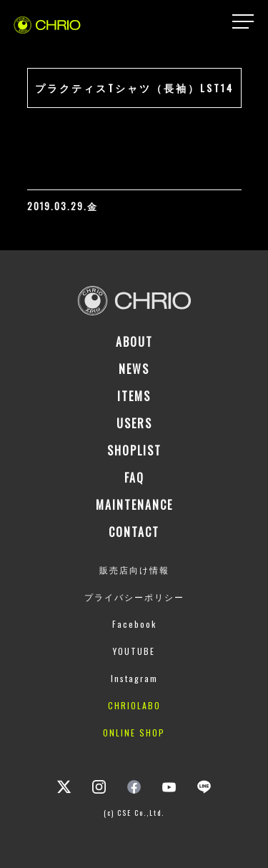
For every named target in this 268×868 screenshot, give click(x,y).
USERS (134, 423)
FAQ (134, 478)
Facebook (134, 624)
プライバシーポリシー (134, 597)
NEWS (134, 369)
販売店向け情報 (134, 569)
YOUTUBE (134, 651)
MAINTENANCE (134, 505)
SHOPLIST (134, 450)
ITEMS (134, 396)
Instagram (134, 678)
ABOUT (134, 342)
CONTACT (134, 532)
